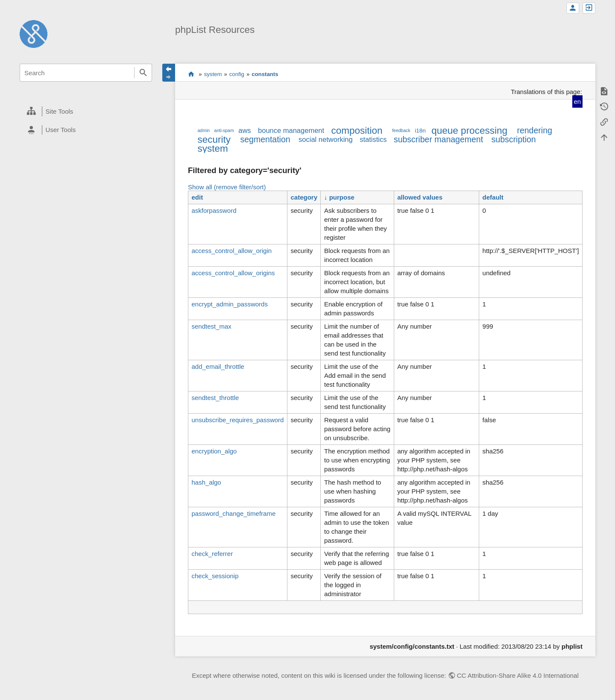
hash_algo (206, 482)
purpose (342, 197)
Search (143, 73)
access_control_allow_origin (231, 251)
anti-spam (224, 130)
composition (357, 131)
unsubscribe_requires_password (237, 420)
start (191, 74)
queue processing (469, 131)
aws (245, 130)
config (237, 74)
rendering (534, 130)
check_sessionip (215, 576)
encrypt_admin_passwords (229, 304)
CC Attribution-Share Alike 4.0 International (518, 675)
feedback (401, 130)
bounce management (291, 130)
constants (265, 74)
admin (204, 130)
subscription (514, 139)
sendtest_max (211, 326)
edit (197, 197)
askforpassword (214, 210)
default (493, 197)
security (214, 140)
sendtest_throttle (215, 398)
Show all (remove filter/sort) (227, 187)
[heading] (86, 112)
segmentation (265, 139)
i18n (420, 131)
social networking (326, 139)
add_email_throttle (218, 366)
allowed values (420, 197)
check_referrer (212, 554)
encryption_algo (214, 451)
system (213, 74)
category (304, 197)
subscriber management (438, 139)
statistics (373, 139)
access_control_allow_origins (233, 273)
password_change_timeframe (233, 513)
